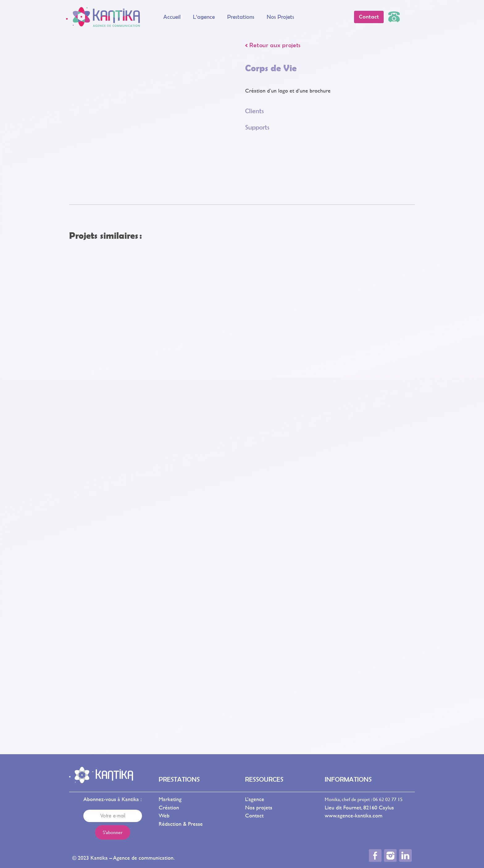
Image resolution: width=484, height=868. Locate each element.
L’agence (204, 17)
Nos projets (280, 17)
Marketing (170, 799)
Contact (254, 815)
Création (169, 807)
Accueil (172, 17)
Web (164, 815)
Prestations (241, 17)
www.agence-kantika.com (354, 815)
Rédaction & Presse (181, 824)
